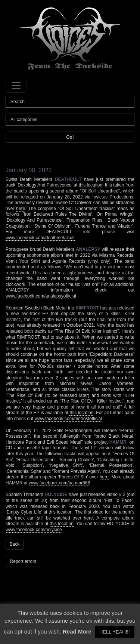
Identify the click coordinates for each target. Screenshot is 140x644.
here (21, 209)
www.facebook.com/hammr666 (59, 483)
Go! (70, 137)
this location (91, 185)
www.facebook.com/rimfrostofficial (68, 419)
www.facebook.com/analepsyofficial (41, 296)
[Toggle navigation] (16, 85)
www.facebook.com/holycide (34, 530)
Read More (77, 631)
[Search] (70, 102)
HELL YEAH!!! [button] (115, 632)
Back (15, 544)
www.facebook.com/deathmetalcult (40, 238)
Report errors (23, 561)
